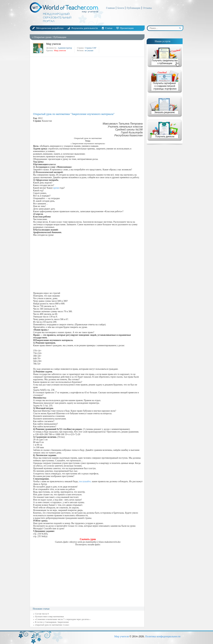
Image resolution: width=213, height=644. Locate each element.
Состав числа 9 (42, 614)
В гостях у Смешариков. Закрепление (52, 622)
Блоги (121, 8)
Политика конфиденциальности (163, 636)
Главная (111, 8)
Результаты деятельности (85, 28)
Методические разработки (50, 28)
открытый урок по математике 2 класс (52, 625)
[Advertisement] (88, 85)
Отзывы (147, 8)
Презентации (127, 28)
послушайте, (85, 481)
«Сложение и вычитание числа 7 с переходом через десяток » (63, 619)
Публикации (133, 8)
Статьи (109, 28)
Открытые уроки (43, 37)
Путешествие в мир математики (49, 616)
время (56, 188)
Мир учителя (122, 636)
